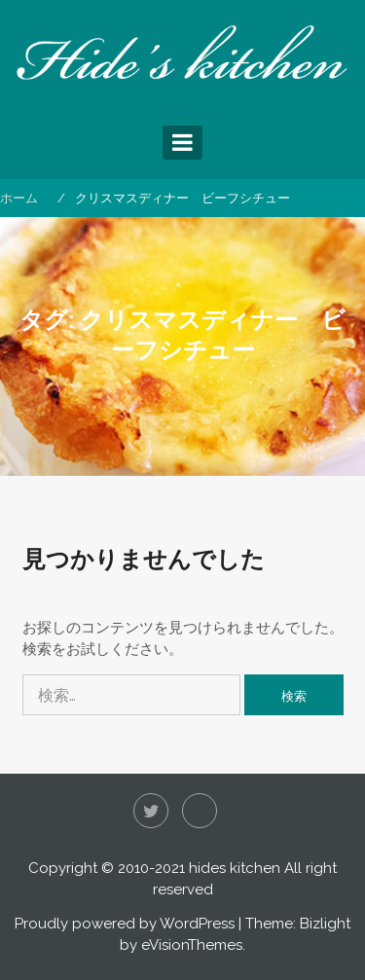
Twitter (151, 811)
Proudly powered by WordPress (125, 924)
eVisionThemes (192, 945)
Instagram (200, 811)
